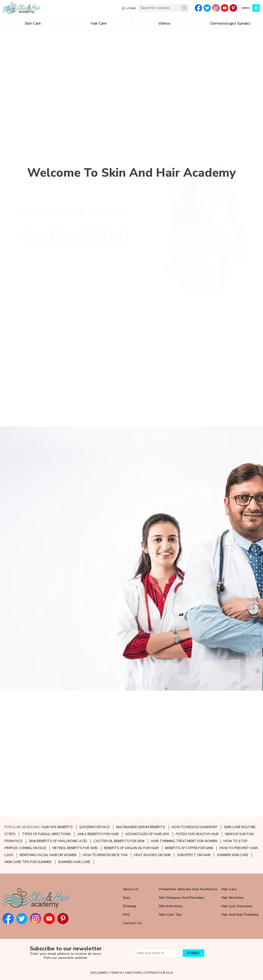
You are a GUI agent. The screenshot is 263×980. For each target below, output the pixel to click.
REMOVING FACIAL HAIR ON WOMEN (48, 855)
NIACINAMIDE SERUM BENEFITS (141, 827)
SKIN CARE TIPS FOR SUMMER (28, 862)
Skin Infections (171, 906)
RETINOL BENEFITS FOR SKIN (75, 848)
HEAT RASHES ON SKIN (152, 855)
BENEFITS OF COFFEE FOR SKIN (189, 848)
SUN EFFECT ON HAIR (194, 855)
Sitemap (130, 906)
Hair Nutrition (232, 898)
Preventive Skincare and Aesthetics (188, 889)
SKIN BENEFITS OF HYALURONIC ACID (58, 841)
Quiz (127, 898)
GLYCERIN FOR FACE (94, 827)
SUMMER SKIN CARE (233, 855)
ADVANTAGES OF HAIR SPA (147, 834)
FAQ (126, 915)
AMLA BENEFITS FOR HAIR (98, 834)
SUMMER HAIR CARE (74, 862)
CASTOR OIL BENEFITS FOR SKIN (119, 841)
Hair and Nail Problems (240, 915)
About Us (131, 889)
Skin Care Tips (170, 915)
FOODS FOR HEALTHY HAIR (197, 834)
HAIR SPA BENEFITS (57, 827)
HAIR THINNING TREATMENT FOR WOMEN (184, 841)
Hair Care (229, 889)
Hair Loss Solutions (237, 906)
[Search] (184, 8)
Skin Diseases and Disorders (182, 898)
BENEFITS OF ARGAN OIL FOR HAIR (131, 848)
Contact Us (132, 923)
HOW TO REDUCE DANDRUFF (194, 827)
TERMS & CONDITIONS (125, 973)
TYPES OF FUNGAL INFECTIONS (46, 834)
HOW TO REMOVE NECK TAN (105, 855)
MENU (246, 8)
